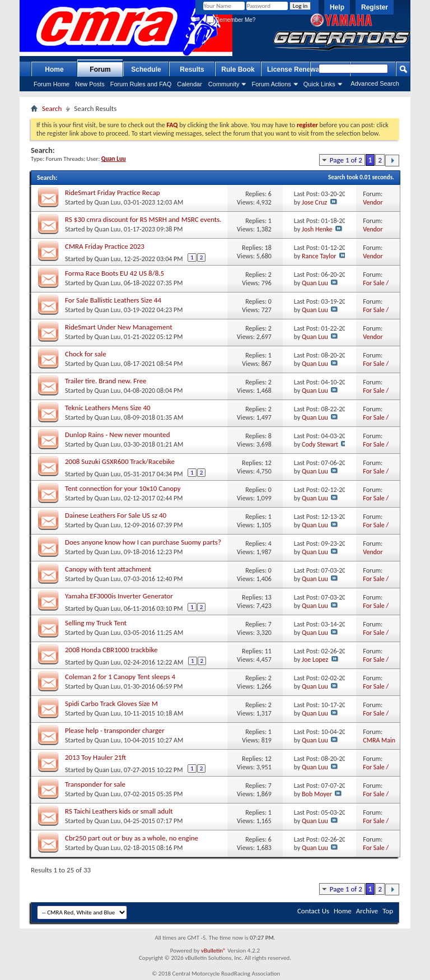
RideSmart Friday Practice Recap (112, 192)
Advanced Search (375, 83)
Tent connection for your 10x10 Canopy (123, 488)
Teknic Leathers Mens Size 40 (108, 408)
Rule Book (238, 69)
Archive (367, 911)
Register (375, 7)
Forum (100, 69)
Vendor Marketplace (380, 206)
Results (192, 69)
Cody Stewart (320, 444)
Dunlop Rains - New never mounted (118, 435)
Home (54, 69)
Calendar (190, 84)
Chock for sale (86, 354)
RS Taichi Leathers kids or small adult (119, 811)
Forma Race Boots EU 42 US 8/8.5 (114, 273)
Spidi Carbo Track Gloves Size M (111, 703)
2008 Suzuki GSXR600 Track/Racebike (120, 461)
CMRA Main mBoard (379, 744)
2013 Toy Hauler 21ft (95, 757)
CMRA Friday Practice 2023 (105, 246)
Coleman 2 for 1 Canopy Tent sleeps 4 (120, 677)
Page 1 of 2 (346, 160)
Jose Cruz (314, 202)
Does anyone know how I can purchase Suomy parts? (143, 542)
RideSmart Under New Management (119, 327)
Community (224, 84)
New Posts (90, 84)
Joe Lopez (315, 659)
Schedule (146, 69)
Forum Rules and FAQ (141, 84)
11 (268, 651)
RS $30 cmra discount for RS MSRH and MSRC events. (143, 219)
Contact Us (313, 911)
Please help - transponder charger (115, 730)
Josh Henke (317, 229)
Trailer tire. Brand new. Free (106, 381)
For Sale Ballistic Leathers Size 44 (113, 300)
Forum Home (52, 84)
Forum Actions (271, 84)
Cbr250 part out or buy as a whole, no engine (132, 838)
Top (388, 911)
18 (268, 248)
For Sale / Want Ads (376, 287)
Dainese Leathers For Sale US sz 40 (116, 515)
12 (268, 463)
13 (268, 597)
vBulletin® (214, 951)
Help (337, 7)
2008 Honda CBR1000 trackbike (111, 650)
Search (52, 108)
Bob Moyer (317, 794)
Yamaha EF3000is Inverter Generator (119, 596)
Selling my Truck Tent (96, 623)
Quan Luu (108, 202)
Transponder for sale (95, 784)
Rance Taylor (319, 256)
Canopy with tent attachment (108, 569)
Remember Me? (231, 20)
